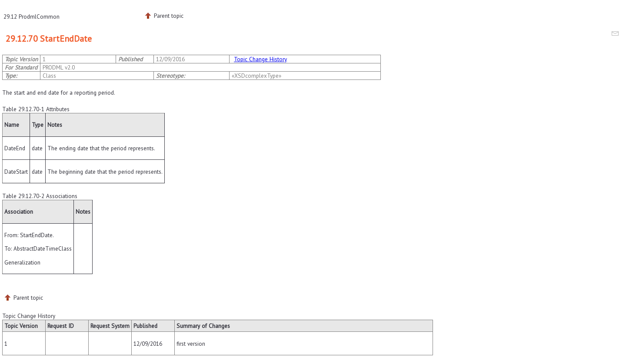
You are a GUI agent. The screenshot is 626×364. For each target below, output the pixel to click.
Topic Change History (260, 59)
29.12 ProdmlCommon (32, 17)
